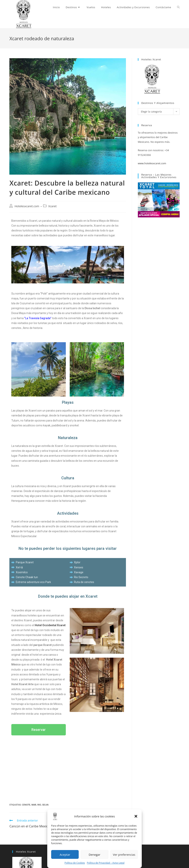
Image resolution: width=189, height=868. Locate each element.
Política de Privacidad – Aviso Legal (106, 863)
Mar (34, 805)
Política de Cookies (75, 863)
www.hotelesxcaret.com (152, 163)
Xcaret (52, 206)
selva (45, 805)
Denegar (94, 855)
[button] (136, 816)
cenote (26, 805)
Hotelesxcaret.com (27, 206)
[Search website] (178, 7)
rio (39, 805)
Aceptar (65, 855)
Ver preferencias (124, 855)
